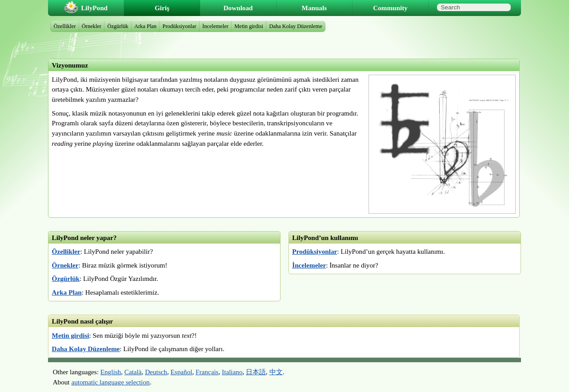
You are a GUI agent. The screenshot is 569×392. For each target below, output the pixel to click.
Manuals (315, 8)
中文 (276, 372)
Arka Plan (67, 292)
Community (390, 8)
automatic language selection (110, 382)
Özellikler (66, 251)
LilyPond (94, 8)
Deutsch (156, 372)
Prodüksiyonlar (315, 251)
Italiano (232, 372)
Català (133, 372)
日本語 (256, 372)
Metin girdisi (71, 335)
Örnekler (65, 265)
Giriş (162, 8)
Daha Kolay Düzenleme (86, 349)
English (111, 372)
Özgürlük (66, 278)
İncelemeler (309, 265)
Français (207, 372)
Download (238, 8)
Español (182, 372)
